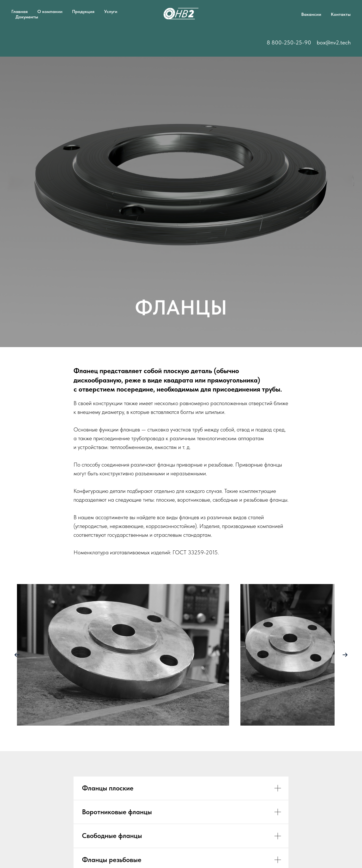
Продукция (83, 11)
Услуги (111, 11)
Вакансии (311, 14)
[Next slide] (345, 655)
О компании (50, 11)
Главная (20, 11)
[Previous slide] (17, 655)
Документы (27, 17)
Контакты (341, 14)
